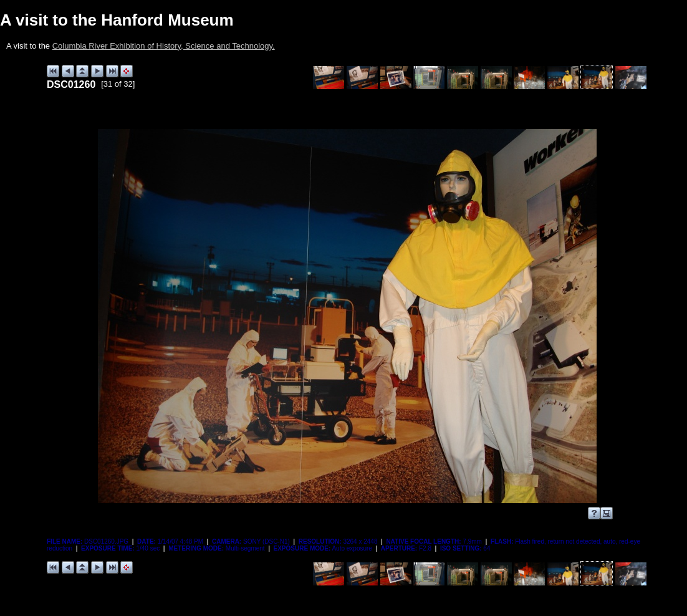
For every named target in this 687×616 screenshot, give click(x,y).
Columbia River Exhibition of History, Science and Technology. (164, 46)
